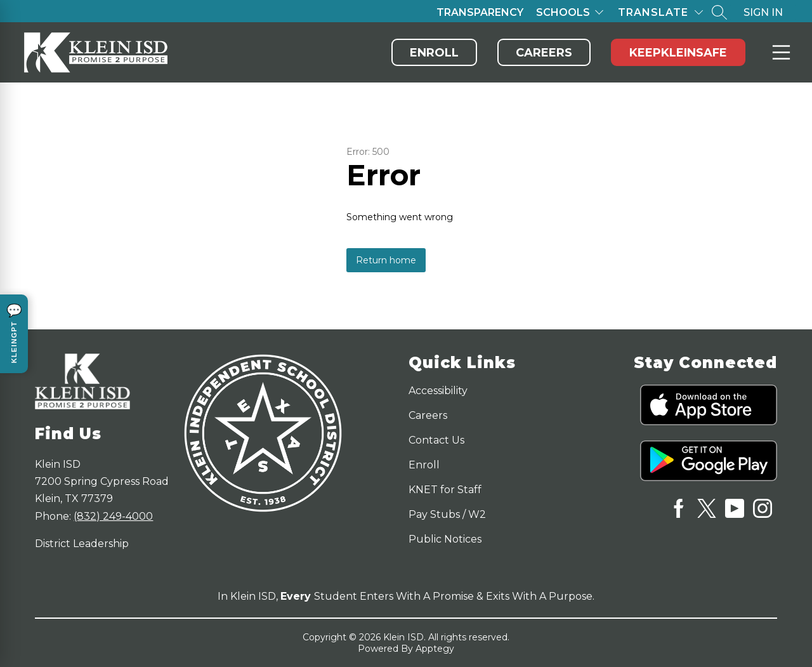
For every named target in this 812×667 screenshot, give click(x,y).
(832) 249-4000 (113, 516)
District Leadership (82, 544)
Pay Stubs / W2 (447, 514)
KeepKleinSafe (678, 53)
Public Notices (445, 539)
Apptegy (435, 649)
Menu (779, 52)
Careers (544, 53)
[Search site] (719, 12)
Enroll (434, 53)
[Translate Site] (660, 12)
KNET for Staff (445, 490)
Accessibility (438, 391)
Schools (563, 12)
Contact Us (436, 440)
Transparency (480, 12)
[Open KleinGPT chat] (14, 334)
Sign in (763, 12)
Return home (386, 260)
